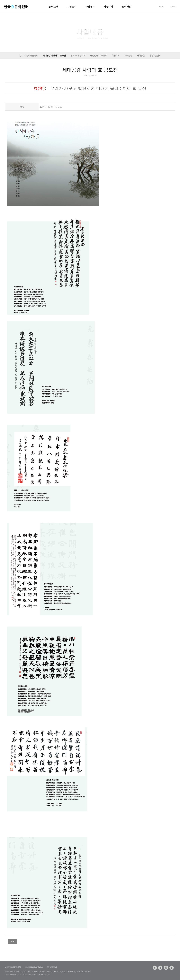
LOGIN (162, 6)
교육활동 (128, 55)
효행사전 (127, 6)
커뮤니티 (108, 6)
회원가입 (173, 6)
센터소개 (53, 6)
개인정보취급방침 (13, 967)
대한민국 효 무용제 (99, 55)
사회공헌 (141, 55)
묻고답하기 (52, 967)
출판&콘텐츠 (155, 55)
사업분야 (72, 6)
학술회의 (116, 55)
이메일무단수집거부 (34, 967)
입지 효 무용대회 (78, 55)
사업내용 (90, 6)
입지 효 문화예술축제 (29, 55)
